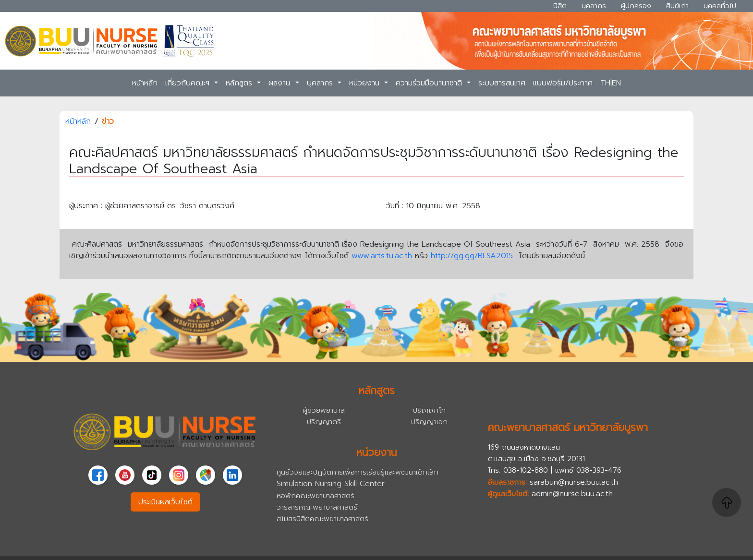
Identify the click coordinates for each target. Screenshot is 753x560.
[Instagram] (179, 475)
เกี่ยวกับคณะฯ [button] (189, 83)
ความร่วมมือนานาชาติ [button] (430, 83)
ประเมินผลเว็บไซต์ (165, 502)
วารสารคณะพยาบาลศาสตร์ (317, 507)
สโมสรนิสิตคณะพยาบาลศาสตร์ (322, 518)
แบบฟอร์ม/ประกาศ (563, 83)
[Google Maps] (206, 475)
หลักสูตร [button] (240, 83)
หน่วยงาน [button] (366, 83)
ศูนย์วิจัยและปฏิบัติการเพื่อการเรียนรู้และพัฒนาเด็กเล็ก (358, 472)
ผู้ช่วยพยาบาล (324, 410)
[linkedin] (232, 475)
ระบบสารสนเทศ (502, 83)
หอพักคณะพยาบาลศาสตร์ (316, 495)
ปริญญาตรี (324, 422)
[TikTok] (152, 475)
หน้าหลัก (145, 83)
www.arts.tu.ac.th (383, 256)
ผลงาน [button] (281, 83)
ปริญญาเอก (429, 422)
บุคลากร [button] (321, 83)
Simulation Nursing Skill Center (331, 483)
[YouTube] (125, 475)
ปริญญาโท (429, 410)
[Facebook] (98, 475)
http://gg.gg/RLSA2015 (472, 256)
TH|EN (611, 83)
